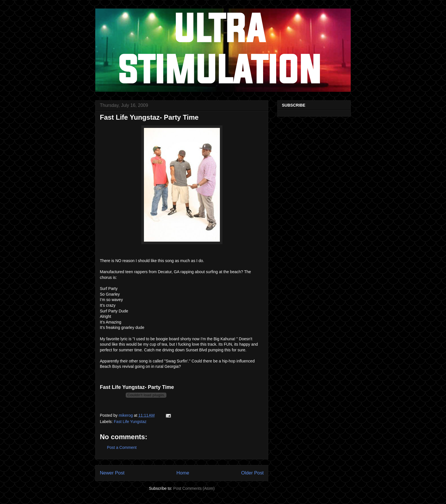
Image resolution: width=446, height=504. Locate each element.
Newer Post (112, 473)
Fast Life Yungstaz (130, 422)
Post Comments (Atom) (194, 488)
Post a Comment (122, 447)
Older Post (252, 473)
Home (183, 473)
